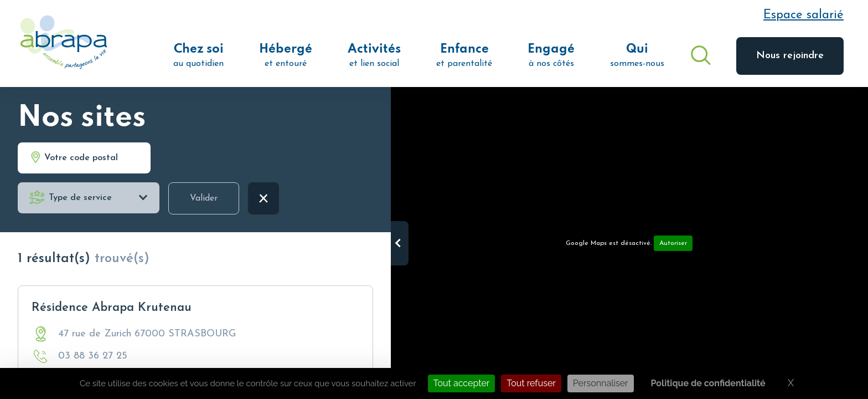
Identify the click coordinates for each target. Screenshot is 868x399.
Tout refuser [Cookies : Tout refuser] (531, 383)
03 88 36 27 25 (93, 356)
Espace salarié (804, 15)
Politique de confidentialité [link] (708, 383)
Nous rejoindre (790, 56)
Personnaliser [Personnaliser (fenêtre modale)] (601, 383)
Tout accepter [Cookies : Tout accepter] (462, 383)
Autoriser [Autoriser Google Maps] (673, 243)
